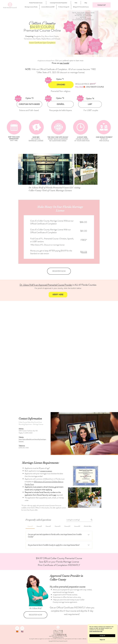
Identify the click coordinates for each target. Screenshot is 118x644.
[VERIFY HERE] (58, 295)
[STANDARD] (61, 85)
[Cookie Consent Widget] (102, 634)
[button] (102, 5)
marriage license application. (68, 602)
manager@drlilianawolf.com (58, 638)
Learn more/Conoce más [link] (96, 632)
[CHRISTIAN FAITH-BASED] (29, 104)
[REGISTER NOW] (59, 271)
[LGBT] (90, 104)
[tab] (30, 526)
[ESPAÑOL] (61, 104)
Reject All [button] (102, 640)
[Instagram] (17, 628)
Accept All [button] (102, 636)
